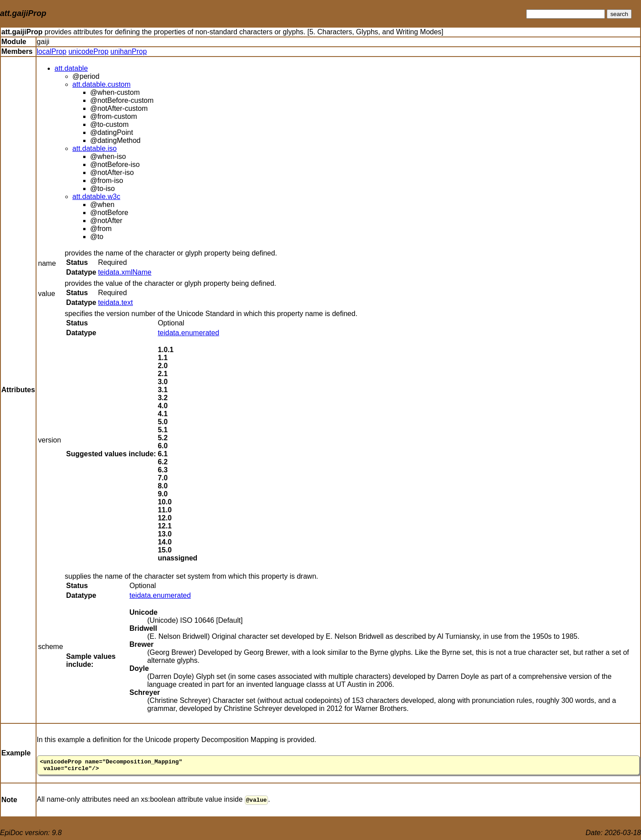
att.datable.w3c (97, 197)
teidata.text (115, 302)
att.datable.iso (95, 148)
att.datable (71, 68)
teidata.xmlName (125, 272)
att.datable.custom (102, 84)
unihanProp (129, 51)
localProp (52, 51)
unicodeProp (89, 51)
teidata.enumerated (188, 333)
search (619, 14)
